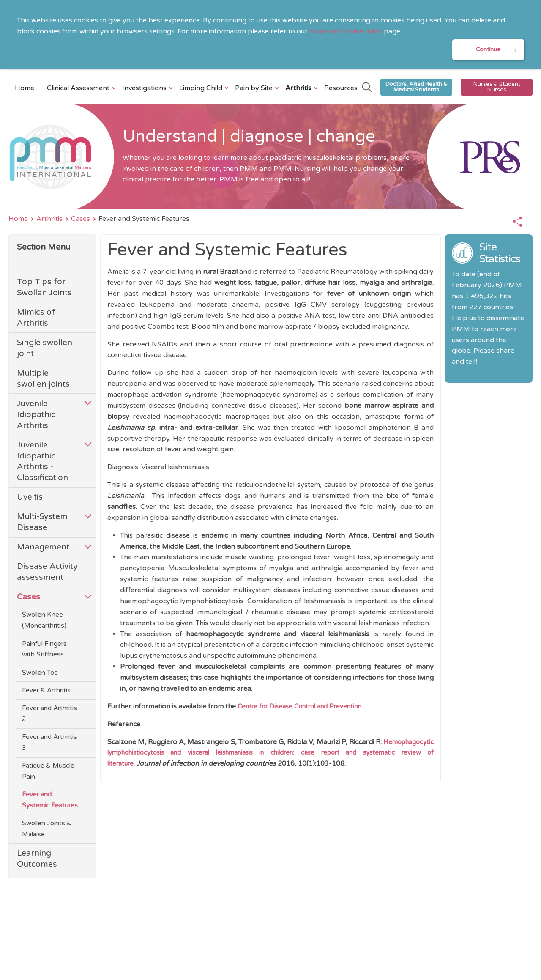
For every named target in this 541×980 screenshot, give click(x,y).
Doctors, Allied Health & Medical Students (417, 88)
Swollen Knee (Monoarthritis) (44, 622)
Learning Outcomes (37, 861)
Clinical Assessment (79, 89)
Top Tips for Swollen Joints (44, 289)
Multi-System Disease (42, 524)
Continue (488, 50)
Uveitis (30, 499)
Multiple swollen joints (43, 380)
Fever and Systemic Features (50, 802)
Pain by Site (255, 89)
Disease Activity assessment (47, 574)
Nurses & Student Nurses (497, 88)
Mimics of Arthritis (36, 320)
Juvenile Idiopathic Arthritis (36, 416)
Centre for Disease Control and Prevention (307, 708)
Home (25, 89)
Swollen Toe (40, 674)
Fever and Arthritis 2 (49, 716)
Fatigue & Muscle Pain (48, 773)
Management (43, 549)
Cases (81, 220)
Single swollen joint (45, 350)
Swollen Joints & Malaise (47, 831)
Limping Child (202, 89)
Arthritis (299, 89)
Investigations (145, 89)
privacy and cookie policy (350, 31)
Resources (341, 89)
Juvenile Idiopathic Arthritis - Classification (42, 463)
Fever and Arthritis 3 (49, 744)
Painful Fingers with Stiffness (44, 651)
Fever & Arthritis (46, 692)
